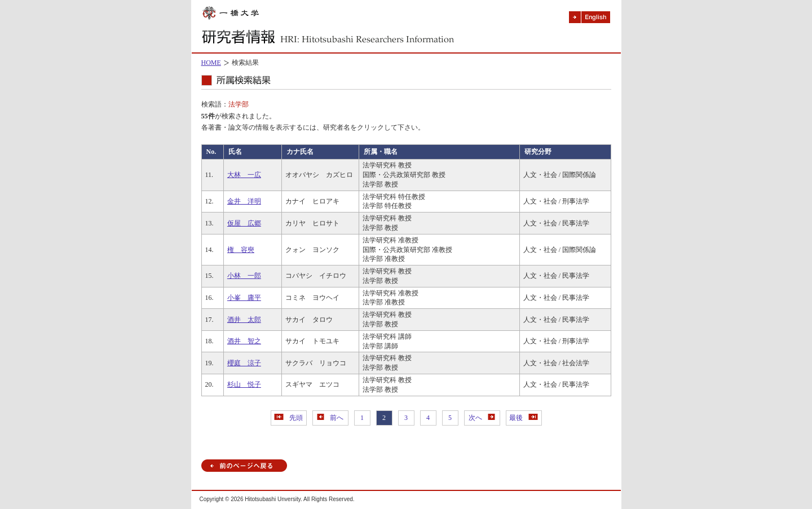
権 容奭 (241, 250)
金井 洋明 (244, 201)
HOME (211, 63)
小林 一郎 (244, 276)
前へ (330, 418)
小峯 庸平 (244, 298)
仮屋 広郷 (244, 223)
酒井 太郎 (244, 320)
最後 (524, 418)
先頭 (288, 418)
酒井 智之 (244, 341)
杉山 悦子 (244, 384)
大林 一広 (244, 175)
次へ (482, 418)
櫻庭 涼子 (244, 363)
